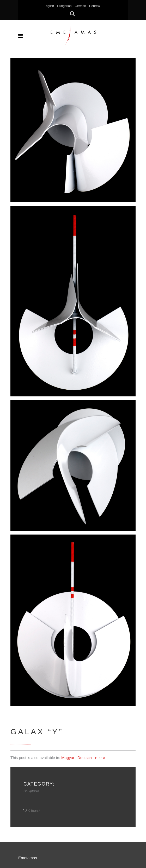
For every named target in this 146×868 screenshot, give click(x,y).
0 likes (31, 810)
